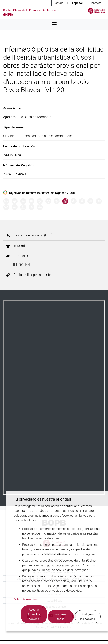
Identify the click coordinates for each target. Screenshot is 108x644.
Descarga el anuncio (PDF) (33, 235)
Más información (26, 599)
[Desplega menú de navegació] (54, 24)
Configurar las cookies (87, 617)
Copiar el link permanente (32, 275)
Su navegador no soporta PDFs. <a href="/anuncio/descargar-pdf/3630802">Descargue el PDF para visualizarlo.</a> (54, 397)
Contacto (96, 3)
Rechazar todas (61, 617)
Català (59, 3)
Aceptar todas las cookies (34, 614)
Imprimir (20, 246)
